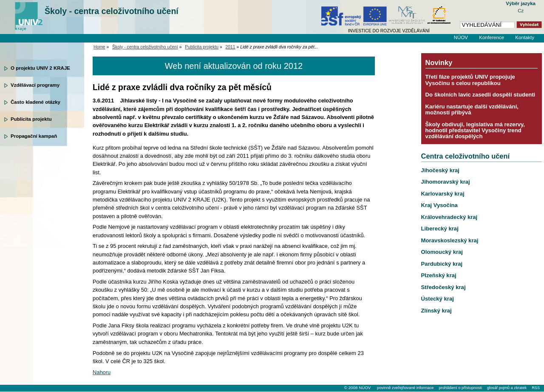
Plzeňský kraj (439, 275)
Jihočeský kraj (440, 170)
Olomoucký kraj (442, 252)
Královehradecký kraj (449, 217)
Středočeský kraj (443, 287)
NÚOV (461, 37)
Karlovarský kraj (443, 194)
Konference (492, 37)
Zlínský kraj (436, 311)
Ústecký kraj (438, 299)
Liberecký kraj (440, 229)
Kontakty (525, 37)
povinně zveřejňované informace (405, 388)
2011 (231, 47)
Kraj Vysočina (439, 205)
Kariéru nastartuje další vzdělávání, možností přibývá (472, 109)
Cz (521, 11)
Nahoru (102, 372)
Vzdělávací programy (35, 85)
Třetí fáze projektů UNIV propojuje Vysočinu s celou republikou (470, 80)
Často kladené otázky (35, 102)
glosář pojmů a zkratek (507, 388)
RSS (536, 388)
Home (99, 47)
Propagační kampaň (34, 136)
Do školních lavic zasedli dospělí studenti (480, 95)
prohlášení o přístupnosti (460, 388)
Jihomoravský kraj (446, 182)
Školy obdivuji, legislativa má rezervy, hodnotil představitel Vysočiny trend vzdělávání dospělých (475, 131)
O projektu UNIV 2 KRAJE (40, 68)
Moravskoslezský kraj (450, 240)
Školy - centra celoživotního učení (112, 11)
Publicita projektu (31, 119)
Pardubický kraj (442, 264)
